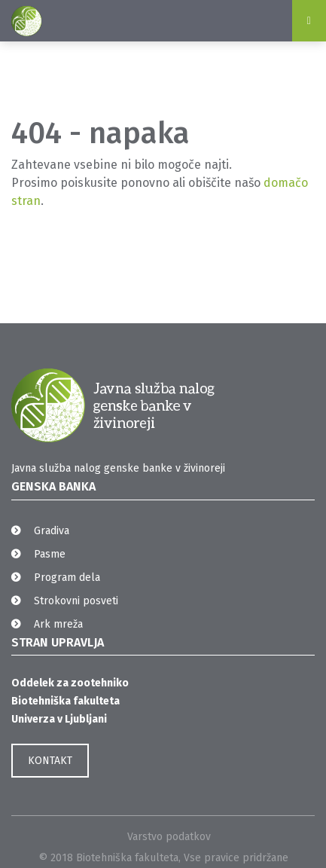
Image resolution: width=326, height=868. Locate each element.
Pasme (50, 554)
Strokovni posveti (76, 601)
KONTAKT (50, 761)
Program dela (67, 578)
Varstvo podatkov (169, 837)
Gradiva (52, 531)
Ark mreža (58, 624)
